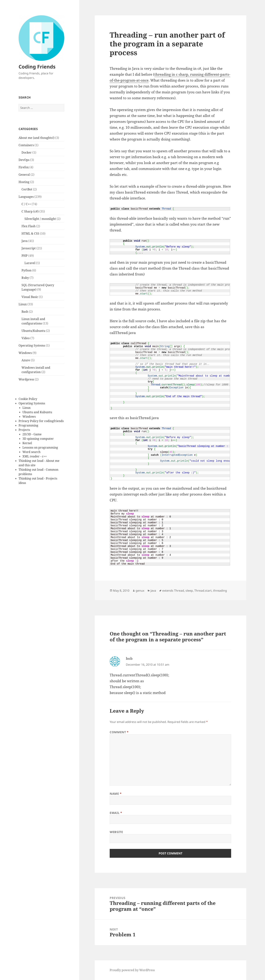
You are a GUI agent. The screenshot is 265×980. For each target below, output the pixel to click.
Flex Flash (29, 226)
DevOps (24, 160)
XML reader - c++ (35, 456)
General (24, 174)
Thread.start (203, 591)
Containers (26, 145)
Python (26, 270)
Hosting (24, 182)
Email (116, 813)
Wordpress (26, 379)
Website (116, 832)
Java (25, 241)
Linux (23, 304)
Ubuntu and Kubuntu (37, 412)
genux (140, 591)
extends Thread (173, 591)
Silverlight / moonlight (40, 219)
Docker (27, 152)
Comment (119, 732)
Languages (26, 196)
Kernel (27, 443)
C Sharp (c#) (30, 211)
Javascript (29, 248)
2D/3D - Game (32, 434)
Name (116, 794)
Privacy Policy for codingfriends (41, 421)
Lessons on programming (40, 447)
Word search (31, 452)
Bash (25, 311)
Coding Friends (37, 67)
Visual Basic (30, 297)
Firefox (24, 167)
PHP (25, 255)
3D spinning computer (38, 439)
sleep (189, 591)
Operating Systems (32, 345)
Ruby (25, 278)
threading (220, 591)
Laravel (30, 263)
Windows (25, 353)
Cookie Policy (28, 399)
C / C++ (26, 204)
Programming (28, 425)
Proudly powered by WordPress (132, 970)
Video (26, 338)
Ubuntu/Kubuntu (33, 331)
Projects (24, 430)
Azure (26, 360)
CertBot (27, 189)
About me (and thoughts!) (37, 138)
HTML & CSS (30, 233)
